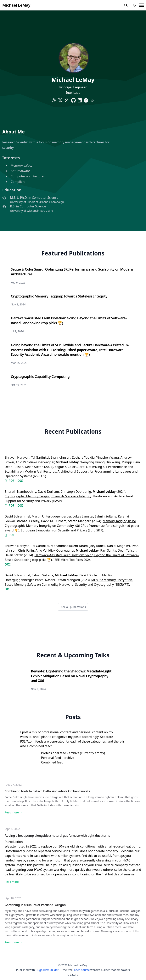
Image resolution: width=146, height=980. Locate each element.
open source (82, 970)
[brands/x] (60, 100)
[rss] (93, 100)
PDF (10, 481)
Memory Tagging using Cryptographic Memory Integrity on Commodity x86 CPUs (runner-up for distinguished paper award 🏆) (72, 526)
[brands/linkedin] (80, 100)
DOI (21, 481)
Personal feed (51, 758)
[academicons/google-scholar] (67, 100)
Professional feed (54, 753)
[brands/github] (73, 100)
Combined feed (52, 762)
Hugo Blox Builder (47, 970)
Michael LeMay (16, 5)
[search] (126, 5)
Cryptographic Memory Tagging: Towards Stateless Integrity (48, 496)
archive (74, 753)
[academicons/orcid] (86, 100)
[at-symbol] (54, 100)
